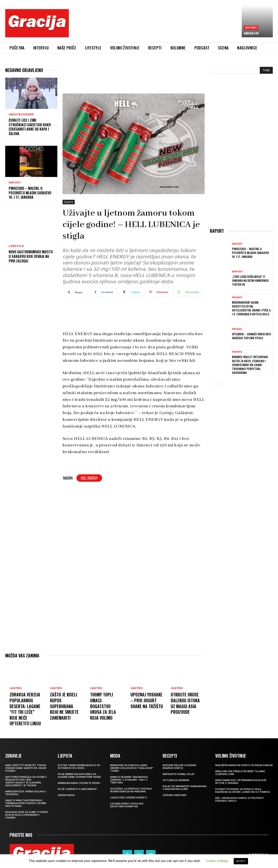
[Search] (266, 70)
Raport (15, 183)
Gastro (69, 202)
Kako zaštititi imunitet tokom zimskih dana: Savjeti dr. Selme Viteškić (26, 767)
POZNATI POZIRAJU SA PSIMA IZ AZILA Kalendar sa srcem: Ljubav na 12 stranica (243, 790)
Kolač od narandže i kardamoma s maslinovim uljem (185, 787)
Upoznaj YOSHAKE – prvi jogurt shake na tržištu (147, 700)
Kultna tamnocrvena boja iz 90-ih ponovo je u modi (79, 766)
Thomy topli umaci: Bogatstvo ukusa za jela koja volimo (103, 706)
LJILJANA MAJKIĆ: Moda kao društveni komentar (127, 804)
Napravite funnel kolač (179, 773)
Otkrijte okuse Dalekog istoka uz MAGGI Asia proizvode (185, 703)
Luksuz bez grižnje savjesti (129, 797)
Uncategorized (21, 115)
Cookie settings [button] (217, 861)
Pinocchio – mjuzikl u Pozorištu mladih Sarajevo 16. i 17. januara (30, 193)
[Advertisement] (155, 26)
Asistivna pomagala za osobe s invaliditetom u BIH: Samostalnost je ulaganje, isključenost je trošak (26, 780)
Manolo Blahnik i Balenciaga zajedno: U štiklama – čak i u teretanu (129, 779)
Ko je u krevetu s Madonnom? (77, 788)
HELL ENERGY (89, 478)
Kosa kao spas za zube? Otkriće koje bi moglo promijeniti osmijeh (26, 814)
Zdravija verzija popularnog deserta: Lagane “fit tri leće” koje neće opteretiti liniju (25, 709)
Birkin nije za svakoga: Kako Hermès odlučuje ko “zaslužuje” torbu (132, 767)
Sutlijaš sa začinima (176, 779)
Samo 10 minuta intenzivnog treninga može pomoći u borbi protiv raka (26, 802)
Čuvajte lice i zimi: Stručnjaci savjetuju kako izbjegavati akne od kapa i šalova (30, 127)
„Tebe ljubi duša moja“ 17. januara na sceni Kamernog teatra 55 (250, 280)
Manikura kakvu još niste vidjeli (79, 782)
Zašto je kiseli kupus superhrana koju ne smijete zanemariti (65, 706)
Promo (237, 297)
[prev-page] (213, 383)
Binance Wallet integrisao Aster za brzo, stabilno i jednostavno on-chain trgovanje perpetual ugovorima (250, 365)
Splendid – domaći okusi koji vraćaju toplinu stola (251, 336)
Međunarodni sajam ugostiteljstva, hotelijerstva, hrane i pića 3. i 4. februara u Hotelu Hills (252, 308)
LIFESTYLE (16, 246)
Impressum (259, 854)
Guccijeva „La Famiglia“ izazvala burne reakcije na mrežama (131, 789)
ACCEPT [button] (241, 861)
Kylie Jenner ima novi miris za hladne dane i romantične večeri (79, 775)
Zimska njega (66, 794)
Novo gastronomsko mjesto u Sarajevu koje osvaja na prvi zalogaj (31, 256)
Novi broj (251, 27)
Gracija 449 (251, 33)
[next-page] (219, 383)
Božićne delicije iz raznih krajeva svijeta (180, 766)
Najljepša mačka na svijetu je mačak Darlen (244, 764)
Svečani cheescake (175, 794)
